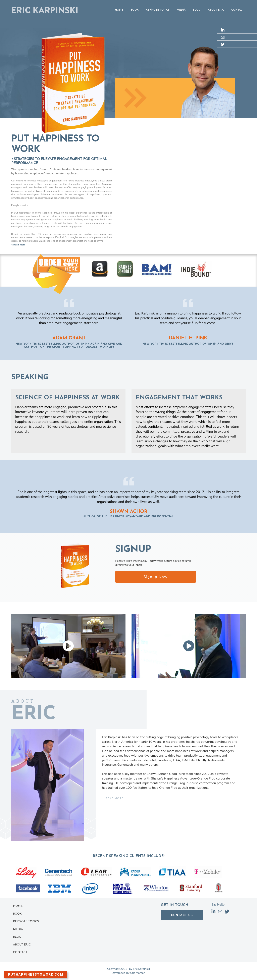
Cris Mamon (138, 973)
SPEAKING (30, 378)
